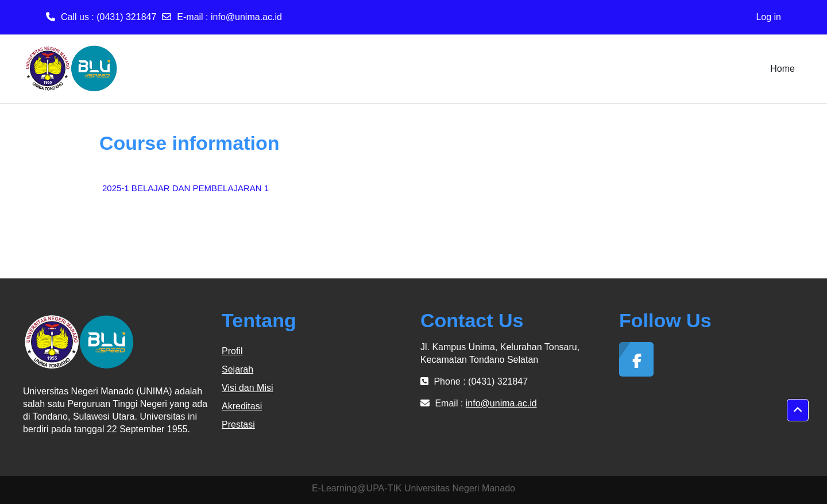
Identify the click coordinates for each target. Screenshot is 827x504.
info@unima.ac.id (246, 17)
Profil (232, 351)
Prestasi (238, 424)
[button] (798, 410)
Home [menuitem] (782, 69)
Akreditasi (242, 406)
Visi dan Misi (248, 388)
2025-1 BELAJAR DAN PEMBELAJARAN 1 (186, 188)
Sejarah (237, 369)
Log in (768, 17)
